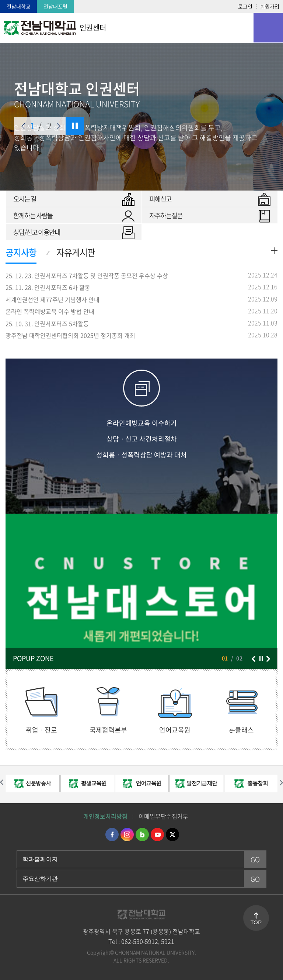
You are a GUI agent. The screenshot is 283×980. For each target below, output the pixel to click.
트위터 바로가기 (172, 835)
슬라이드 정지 (75, 126)
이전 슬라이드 (23, 126)
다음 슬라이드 (59, 126)
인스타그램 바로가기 (127, 835)
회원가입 (270, 6)
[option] (33, 784)
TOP (256, 922)
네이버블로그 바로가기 (142, 835)
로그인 (245, 6)
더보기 (274, 251)
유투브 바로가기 (157, 835)
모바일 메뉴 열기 (268, 28)
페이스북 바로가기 (112, 835)
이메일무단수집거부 (163, 816)
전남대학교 (19, 6)
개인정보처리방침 (105, 816)
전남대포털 (55, 6)
